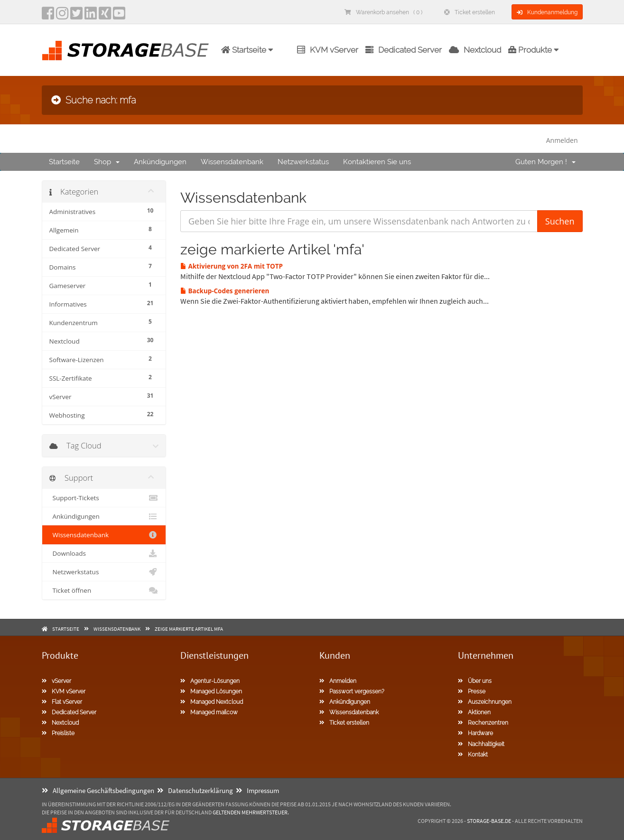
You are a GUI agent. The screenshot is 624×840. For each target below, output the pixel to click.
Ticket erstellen (470, 12)
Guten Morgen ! (545, 162)
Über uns (475, 681)
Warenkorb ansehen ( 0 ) (383, 12)
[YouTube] (119, 16)
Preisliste (58, 733)
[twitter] (76, 16)
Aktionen (474, 712)
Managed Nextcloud (212, 702)
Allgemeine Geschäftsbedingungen (98, 790)
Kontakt (473, 755)
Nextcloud (475, 50)
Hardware (475, 733)
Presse (472, 691)
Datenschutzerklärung (195, 790)
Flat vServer (62, 702)
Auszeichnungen (485, 702)
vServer (56, 681)
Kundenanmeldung (547, 12)
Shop (107, 162)
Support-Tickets (104, 498)
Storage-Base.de (489, 821)
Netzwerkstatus (303, 162)
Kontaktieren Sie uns (377, 162)
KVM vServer (328, 50)
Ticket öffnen (104, 590)
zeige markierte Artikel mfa (189, 629)
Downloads (104, 553)
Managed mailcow (209, 712)
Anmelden (562, 140)
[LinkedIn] (91, 16)
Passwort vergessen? (352, 691)
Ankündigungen (160, 162)
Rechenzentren (483, 723)
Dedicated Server (404, 50)
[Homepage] (125, 51)
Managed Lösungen (211, 691)
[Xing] (105, 16)
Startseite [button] (247, 50)
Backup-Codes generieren (225, 291)
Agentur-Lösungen (210, 681)
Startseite (64, 162)
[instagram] (62, 16)
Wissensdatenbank (232, 162)
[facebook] (48, 16)
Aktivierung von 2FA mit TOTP (232, 266)
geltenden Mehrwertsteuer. (251, 812)
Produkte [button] (534, 50)
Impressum (257, 790)
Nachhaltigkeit (481, 744)
